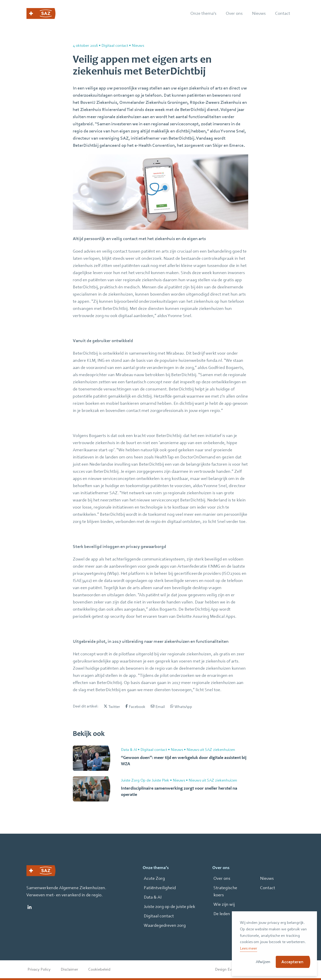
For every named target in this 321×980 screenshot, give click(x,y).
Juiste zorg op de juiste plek (169, 906)
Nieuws (267, 878)
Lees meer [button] (249, 948)
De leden (222, 914)
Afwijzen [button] (263, 962)
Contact (268, 888)
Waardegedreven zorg (165, 925)
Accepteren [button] (292, 962)
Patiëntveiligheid (160, 888)
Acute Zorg (154, 878)
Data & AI (153, 897)
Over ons (222, 878)
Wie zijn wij (224, 904)
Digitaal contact (159, 916)
